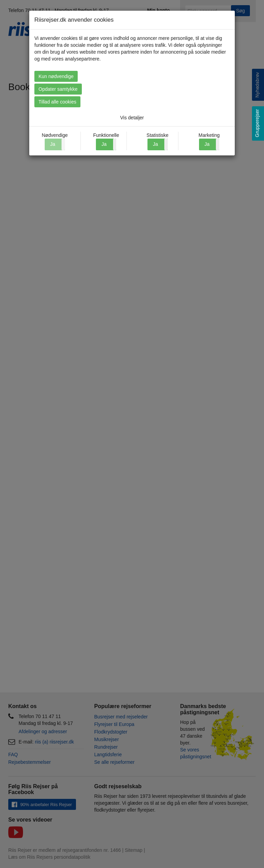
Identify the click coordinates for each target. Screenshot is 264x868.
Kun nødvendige (56, 76)
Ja (104, 144)
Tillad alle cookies (57, 102)
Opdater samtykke (58, 89)
